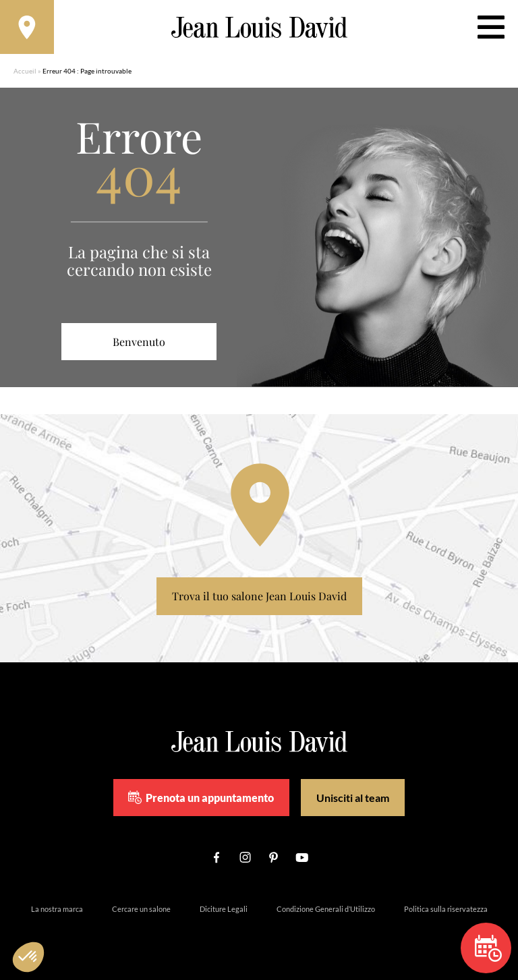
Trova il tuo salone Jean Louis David (259, 596)
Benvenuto (139, 342)
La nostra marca (57, 909)
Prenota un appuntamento (201, 797)
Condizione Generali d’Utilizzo (326, 909)
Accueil (25, 71)
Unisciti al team (353, 798)
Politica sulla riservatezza (446, 909)
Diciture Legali (224, 909)
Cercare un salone (141, 909)
